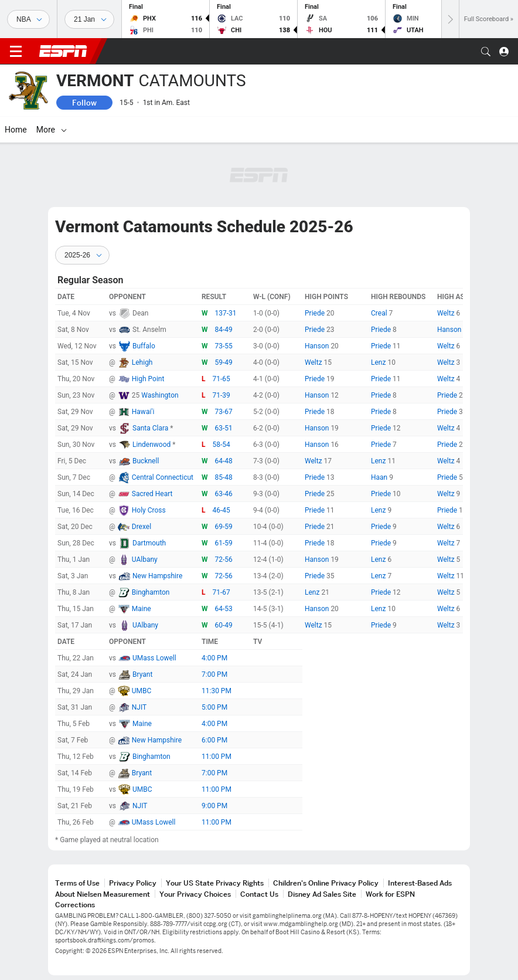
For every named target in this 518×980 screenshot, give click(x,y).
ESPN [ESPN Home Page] (63, 51)
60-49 (224, 625)
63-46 (224, 494)
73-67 (224, 412)
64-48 (224, 461)
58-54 (221, 445)
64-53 (224, 609)
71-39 (221, 395)
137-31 (226, 313)
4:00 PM (214, 658)
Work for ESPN (390, 894)
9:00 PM (214, 806)
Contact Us (259, 894)
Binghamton (151, 592)
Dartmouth (149, 543)
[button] (486, 52)
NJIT (139, 707)
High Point (148, 379)
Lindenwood (152, 445)
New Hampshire (157, 576)
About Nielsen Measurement (103, 894)
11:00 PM (217, 757)
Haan (380, 477)
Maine (142, 609)
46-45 (221, 510)
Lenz (379, 362)
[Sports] (28, 19)
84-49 (224, 330)
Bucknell (146, 461)
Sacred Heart (152, 494)
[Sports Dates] (89, 19)
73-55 (224, 346)
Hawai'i (143, 412)
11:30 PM (217, 691)
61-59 (224, 543)
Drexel (142, 527)
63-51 (224, 428)
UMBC (142, 691)
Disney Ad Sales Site (322, 894)
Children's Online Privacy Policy (326, 883)
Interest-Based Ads (420, 883)
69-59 (224, 527)
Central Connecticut (163, 477)
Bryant (142, 674)
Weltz (447, 313)
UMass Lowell (154, 658)
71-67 (221, 592)
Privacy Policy (133, 883)
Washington (160, 395)
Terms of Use (77, 883)
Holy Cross (149, 510)
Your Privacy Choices (195, 894)
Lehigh (142, 362)
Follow (84, 103)
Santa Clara (151, 428)
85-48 (224, 477)
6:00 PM (214, 740)
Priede (316, 313)
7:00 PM (214, 674)
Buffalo (144, 346)
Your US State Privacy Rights (215, 883)
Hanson (450, 330)
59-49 (224, 362)
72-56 (224, 559)
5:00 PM (214, 707)
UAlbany (145, 559)
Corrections (75, 905)
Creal (380, 313)
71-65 (221, 379)
